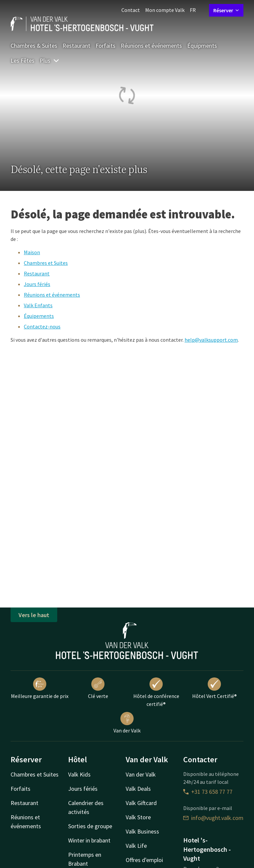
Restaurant (76, 46)
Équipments (202, 46)
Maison (32, 252)
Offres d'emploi (144, 860)
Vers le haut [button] (34, 615)
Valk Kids (79, 774)
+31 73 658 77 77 (208, 792)
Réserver (226, 10)
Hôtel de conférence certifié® (156, 692)
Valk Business (142, 831)
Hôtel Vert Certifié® (214, 688)
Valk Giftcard (141, 803)
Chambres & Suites (34, 46)
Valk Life (136, 846)
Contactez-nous (42, 326)
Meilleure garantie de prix (40, 688)
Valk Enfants (38, 305)
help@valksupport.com (211, 340)
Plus (50, 60)
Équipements (39, 316)
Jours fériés (37, 284)
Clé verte (98, 688)
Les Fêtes (22, 60)
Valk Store (138, 817)
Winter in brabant (89, 840)
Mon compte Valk (165, 10)
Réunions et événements (151, 46)
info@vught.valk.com (213, 818)
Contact (131, 10)
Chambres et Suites (46, 263)
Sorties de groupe (90, 826)
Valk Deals (138, 789)
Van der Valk (127, 723)
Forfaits (106, 46)
